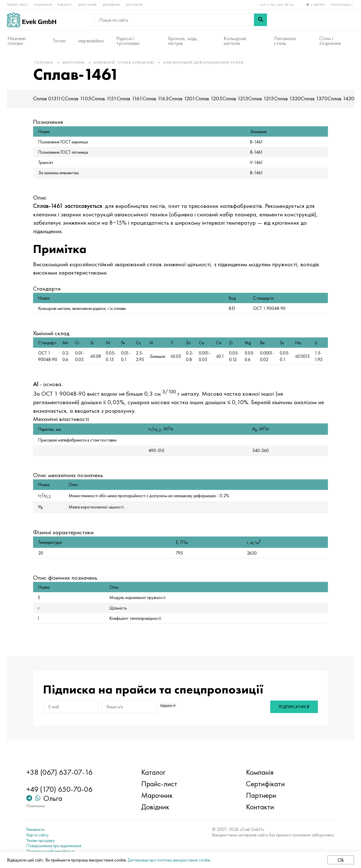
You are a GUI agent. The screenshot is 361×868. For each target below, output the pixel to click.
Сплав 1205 (213, 101)
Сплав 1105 (82, 101)
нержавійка (91, 40)
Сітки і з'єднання (330, 40)
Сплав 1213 (239, 101)
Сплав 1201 (186, 101)
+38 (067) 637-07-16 (62, 772)
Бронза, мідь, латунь (183, 40)
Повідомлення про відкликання (57, 846)
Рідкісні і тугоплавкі (128, 40)
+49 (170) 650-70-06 (277, 5)
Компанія (44, 5)
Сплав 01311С (53, 101)
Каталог (66, 5)
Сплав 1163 (159, 101)
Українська (342, 5)
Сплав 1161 (133, 101)
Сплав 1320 (291, 101)
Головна (48, 65)
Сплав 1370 (318, 101)
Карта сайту (40, 835)
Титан (59, 40)
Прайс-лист (18, 5)
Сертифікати (264, 784)
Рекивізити (38, 830)
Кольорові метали (235, 40)
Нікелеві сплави (17, 40)
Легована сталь (285, 40)
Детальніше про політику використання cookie (169, 860)
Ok (340, 860)
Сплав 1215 (265, 101)
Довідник (112, 5)
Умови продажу (43, 840)
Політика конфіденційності (53, 851)
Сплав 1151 (108, 101)
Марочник (88, 5)
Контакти (135, 5)
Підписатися (290, 716)
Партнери (260, 796)
